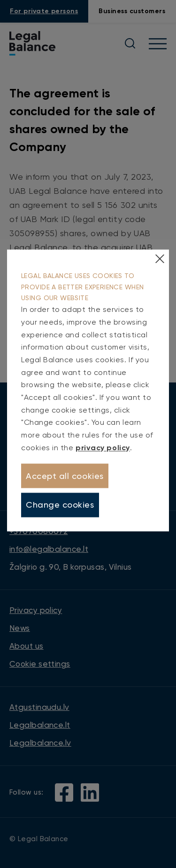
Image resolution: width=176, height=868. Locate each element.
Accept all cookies (65, 476)
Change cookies (60, 505)
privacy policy (103, 448)
